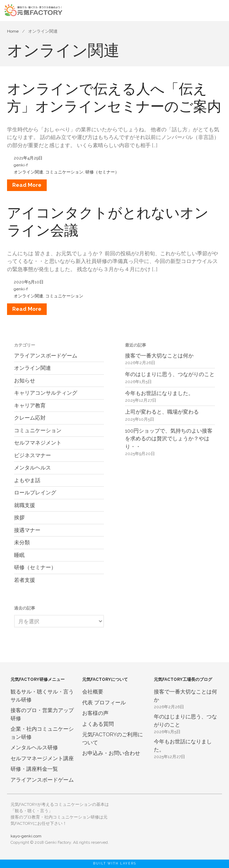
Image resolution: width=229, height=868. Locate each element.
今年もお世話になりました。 (159, 393)
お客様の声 (95, 713)
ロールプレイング (35, 493)
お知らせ (25, 381)
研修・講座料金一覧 (34, 769)
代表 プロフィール (104, 703)
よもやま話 (27, 480)
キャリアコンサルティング (46, 393)
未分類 (22, 542)
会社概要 (93, 692)
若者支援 (25, 580)
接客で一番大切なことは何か (159, 356)
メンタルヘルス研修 (34, 748)
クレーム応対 (30, 418)
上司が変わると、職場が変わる (162, 412)
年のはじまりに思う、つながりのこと (170, 374)
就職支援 (25, 505)
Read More (27, 185)
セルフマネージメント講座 (42, 758)
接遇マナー (27, 530)
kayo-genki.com (26, 836)
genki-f (21, 165)
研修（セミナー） (102, 172)
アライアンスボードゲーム (46, 356)
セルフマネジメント (38, 443)
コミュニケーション (64, 172)
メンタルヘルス (32, 468)
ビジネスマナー (32, 455)
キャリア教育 (30, 406)
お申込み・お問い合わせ (111, 753)
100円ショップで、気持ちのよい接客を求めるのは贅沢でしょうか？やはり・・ (169, 439)
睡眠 (19, 555)
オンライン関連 (28, 172)
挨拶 (19, 518)
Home (13, 31)
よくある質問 (98, 724)
